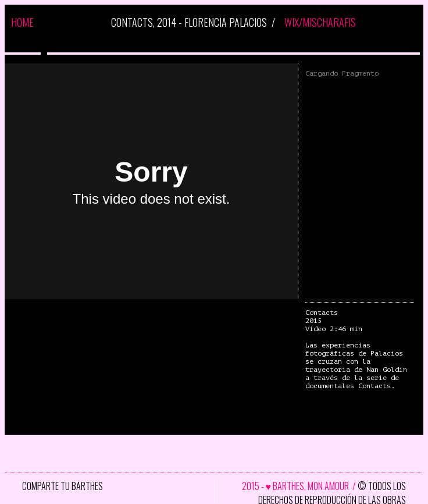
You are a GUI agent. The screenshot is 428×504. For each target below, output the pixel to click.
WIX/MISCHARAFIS (320, 22)
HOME (22, 22)
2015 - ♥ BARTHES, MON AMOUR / (300, 486)
